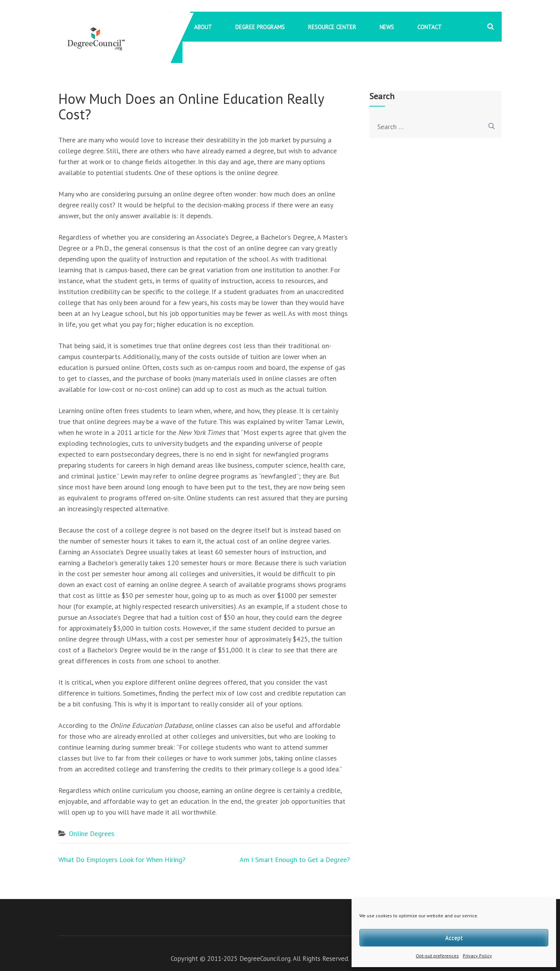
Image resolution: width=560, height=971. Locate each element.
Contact (430, 27)
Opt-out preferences (437, 956)
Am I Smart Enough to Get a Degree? (295, 860)
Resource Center (332, 27)
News (387, 27)
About (203, 27)
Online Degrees (92, 833)
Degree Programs (260, 27)
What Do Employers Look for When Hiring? (122, 860)
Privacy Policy (477, 956)
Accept (454, 938)
